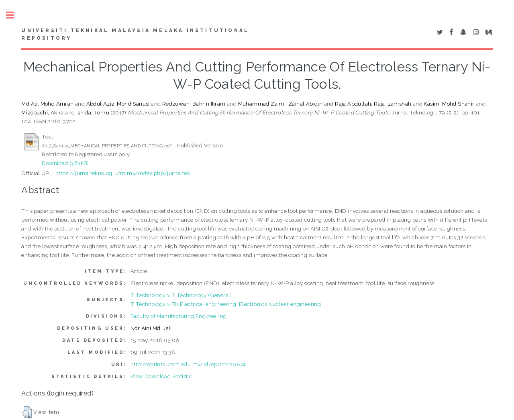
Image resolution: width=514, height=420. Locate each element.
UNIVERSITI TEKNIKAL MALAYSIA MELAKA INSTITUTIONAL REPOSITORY (135, 35)
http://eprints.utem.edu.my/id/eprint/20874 (188, 364)
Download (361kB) (65, 163)
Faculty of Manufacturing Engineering (178, 316)
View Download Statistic (161, 376)
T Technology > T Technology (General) (181, 295)
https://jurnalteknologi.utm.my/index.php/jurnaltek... (125, 173)
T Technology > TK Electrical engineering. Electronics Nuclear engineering (226, 304)
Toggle (14, 15)
